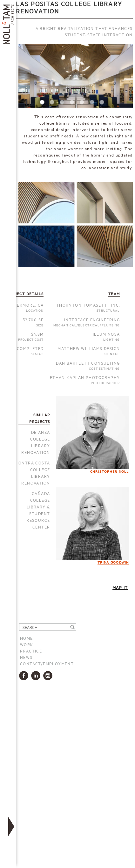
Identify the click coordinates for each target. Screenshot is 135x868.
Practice (31, 651)
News (26, 657)
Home (27, 638)
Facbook (25, 676)
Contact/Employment (47, 663)
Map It (120, 587)
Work (27, 644)
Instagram (49, 676)
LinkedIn (37, 676)
